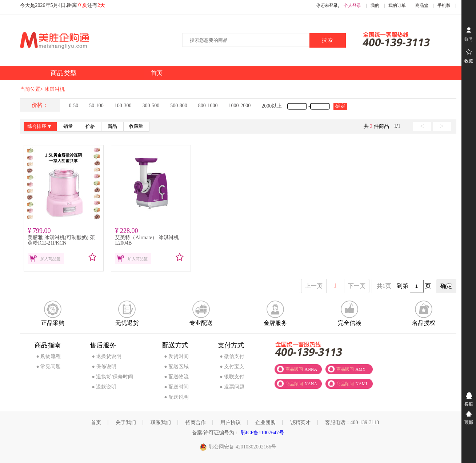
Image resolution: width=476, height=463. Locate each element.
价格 (90, 126)
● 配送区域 (176, 367)
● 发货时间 (176, 356)
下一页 (357, 286)
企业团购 (265, 422)
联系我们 (161, 422)
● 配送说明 (176, 397)
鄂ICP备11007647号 (262, 433)
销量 (68, 126)
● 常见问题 (49, 367)
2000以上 (272, 106)
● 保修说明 (104, 367)
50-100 (96, 106)
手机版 (444, 5)
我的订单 (397, 5)
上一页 (314, 286)
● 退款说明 (104, 387)
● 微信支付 (232, 356)
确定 (340, 106)
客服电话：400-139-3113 (352, 422)
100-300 (123, 106)
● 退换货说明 (107, 356)
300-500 (151, 106)
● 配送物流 (176, 377)
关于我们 (126, 422)
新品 (112, 126)
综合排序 (40, 127)
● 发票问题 (232, 387)
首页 (96, 422)
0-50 (74, 106)
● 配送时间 (176, 387)
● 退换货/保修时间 (112, 377)
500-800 (179, 106)
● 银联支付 (232, 377)
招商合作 (196, 422)
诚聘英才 (300, 422)
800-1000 (208, 106)
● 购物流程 (49, 356)
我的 (375, 5)
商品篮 (422, 5)
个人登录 (352, 5)
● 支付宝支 (232, 367)
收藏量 (136, 126)
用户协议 (231, 422)
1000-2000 (240, 106)
